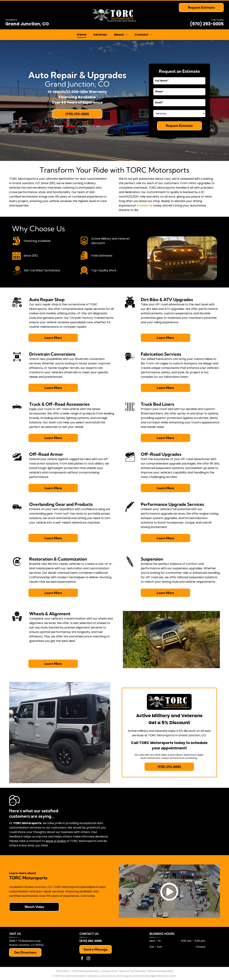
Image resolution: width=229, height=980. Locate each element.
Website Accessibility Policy (160, 971)
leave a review (56, 841)
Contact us (145, 206)
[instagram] (88, 959)
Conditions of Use (109, 971)
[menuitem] (82, 35)
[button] (100, 35)
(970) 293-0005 (207, 24)
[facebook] (82, 959)
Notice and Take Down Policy (133, 971)
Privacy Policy (62, 971)
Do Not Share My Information (86, 971)
